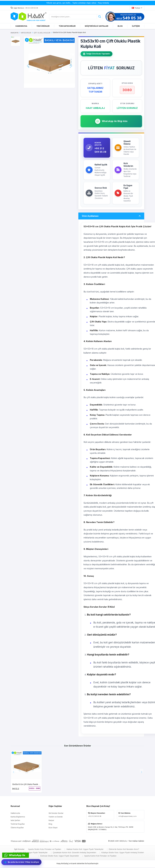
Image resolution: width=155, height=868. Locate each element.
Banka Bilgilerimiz (18, 818)
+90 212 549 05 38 (31, 8)
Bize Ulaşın (53, 829)
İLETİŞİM (136, 26)
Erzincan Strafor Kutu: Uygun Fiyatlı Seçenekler (60, 857)
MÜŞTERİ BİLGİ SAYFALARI (97, 26)
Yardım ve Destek (56, 818)
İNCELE (16, 790)
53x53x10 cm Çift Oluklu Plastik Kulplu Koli (30, 785)
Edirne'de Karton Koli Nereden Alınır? (124, 850)
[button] (141, 772)
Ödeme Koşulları (17, 829)
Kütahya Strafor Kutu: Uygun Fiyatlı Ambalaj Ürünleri (123, 854)
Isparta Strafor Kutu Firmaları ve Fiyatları (45, 850)
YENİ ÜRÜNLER (43, 26)
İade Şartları (15, 821)
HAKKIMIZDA (21, 26)
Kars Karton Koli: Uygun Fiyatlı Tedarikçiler (30, 854)
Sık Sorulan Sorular (56, 814)
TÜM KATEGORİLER (67, 26)
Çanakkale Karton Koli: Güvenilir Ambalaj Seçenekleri (74, 854)
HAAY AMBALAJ (121, 842)
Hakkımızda (15, 814)
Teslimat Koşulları (18, 825)
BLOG (120, 26)
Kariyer (51, 821)
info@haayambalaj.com (128, 817)
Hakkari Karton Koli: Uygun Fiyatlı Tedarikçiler (85, 850)
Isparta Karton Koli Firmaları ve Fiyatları (100, 857)
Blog (50, 825)
